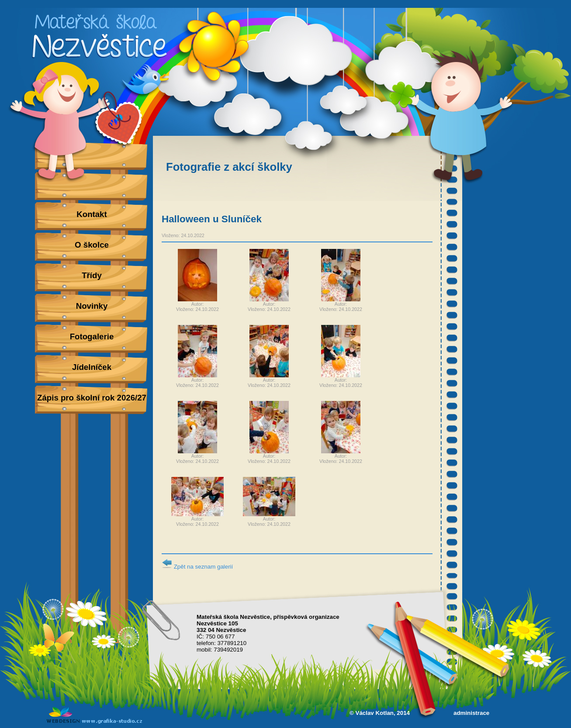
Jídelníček (92, 367)
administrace (471, 713)
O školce (92, 245)
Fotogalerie (92, 336)
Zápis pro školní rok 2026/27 (92, 398)
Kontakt (92, 214)
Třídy (92, 275)
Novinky (92, 306)
